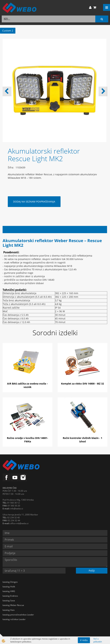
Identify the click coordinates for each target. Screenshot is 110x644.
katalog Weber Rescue (13, 605)
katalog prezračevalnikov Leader (18, 615)
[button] (103, 91)
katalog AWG (9, 591)
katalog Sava (9, 601)
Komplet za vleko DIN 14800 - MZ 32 (82, 384)
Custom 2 (8, 31)
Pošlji (92, 571)
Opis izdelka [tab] (55, 229)
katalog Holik (9, 587)
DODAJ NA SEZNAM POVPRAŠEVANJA (34, 202)
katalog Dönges (10, 582)
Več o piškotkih (98, 640)
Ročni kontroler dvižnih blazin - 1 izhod (82, 440)
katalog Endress (10, 596)
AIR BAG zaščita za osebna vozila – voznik (27, 385)
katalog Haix (9, 610)
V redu (84, 640)
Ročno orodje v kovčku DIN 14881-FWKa (27, 440)
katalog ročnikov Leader (14, 619)
